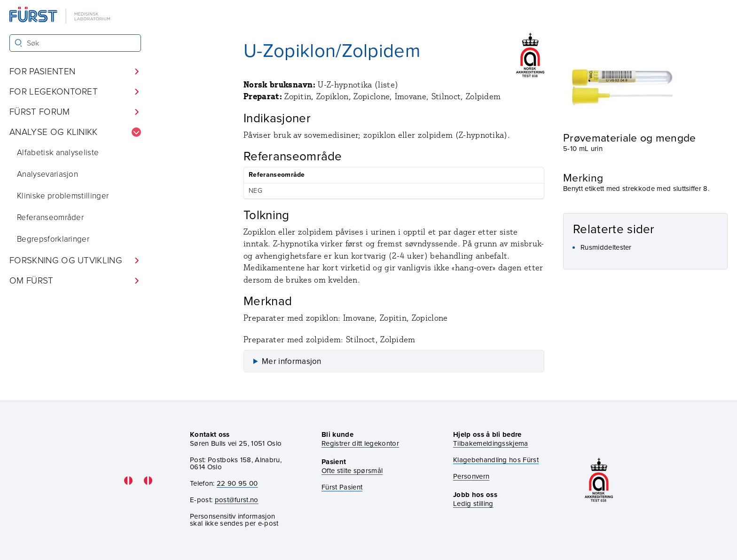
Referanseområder (50, 217)
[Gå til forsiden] (61, 16)
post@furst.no (237, 500)
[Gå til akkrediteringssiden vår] (599, 481)
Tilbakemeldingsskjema (491, 444)
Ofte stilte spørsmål (352, 471)
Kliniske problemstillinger (63, 196)
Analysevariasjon (47, 174)
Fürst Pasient (342, 487)
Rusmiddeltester (606, 247)
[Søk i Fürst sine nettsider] (75, 43)
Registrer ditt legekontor (360, 444)
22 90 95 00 (237, 483)
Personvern (471, 477)
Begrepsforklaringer (53, 239)
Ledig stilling (473, 504)
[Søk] (19, 43)
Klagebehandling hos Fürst (496, 460)
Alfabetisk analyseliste (58, 153)
